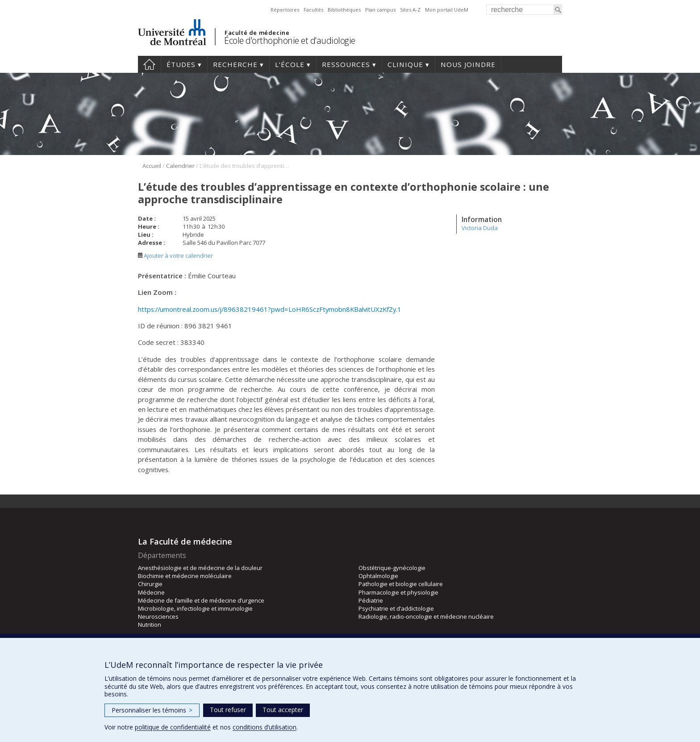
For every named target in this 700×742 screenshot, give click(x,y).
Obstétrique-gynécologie (392, 568)
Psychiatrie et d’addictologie (396, 608)
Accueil (149, 64)
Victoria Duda (480, 228)
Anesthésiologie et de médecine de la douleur (200, 568)
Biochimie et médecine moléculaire (185, 576)
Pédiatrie (371, 600)
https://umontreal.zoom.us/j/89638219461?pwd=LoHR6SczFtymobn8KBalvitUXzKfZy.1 (270, 309)
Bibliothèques (344, 10)
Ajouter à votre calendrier (175, 256)
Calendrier (180, 166)
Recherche (235, 64)
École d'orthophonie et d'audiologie (290, 40)
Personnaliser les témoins (152, 710)
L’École (290, 64)
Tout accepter (283, 710)
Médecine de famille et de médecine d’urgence (201, 600)
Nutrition (150, 625)
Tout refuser (228, 710)
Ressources (346, 64)
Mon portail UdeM (447, 10)
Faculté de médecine (257, 33)
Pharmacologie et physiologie (398, 592)
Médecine (151, 592)
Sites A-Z (410, 10)
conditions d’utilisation (265, 727)
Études (181, 64)
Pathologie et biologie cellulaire (401, 584)
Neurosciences (158, 616)
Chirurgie (150, 584)
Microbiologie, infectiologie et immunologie (195, 608)
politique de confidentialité (173, 727)
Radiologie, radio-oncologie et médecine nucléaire (426, 616)
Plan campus (380, 10)
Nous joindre (468, 64)
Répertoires (285, 10)
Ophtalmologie (378, 576)
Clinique (405, 64)
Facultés (313, 10)
